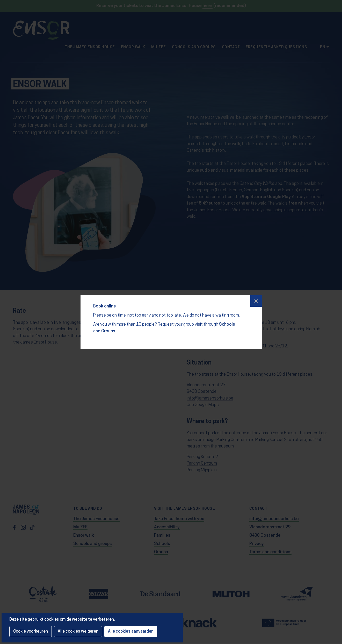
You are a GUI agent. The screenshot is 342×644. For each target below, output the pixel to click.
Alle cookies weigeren (78, 632)
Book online (105, 304)
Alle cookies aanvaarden (131, 632)
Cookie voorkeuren (31, 632)
